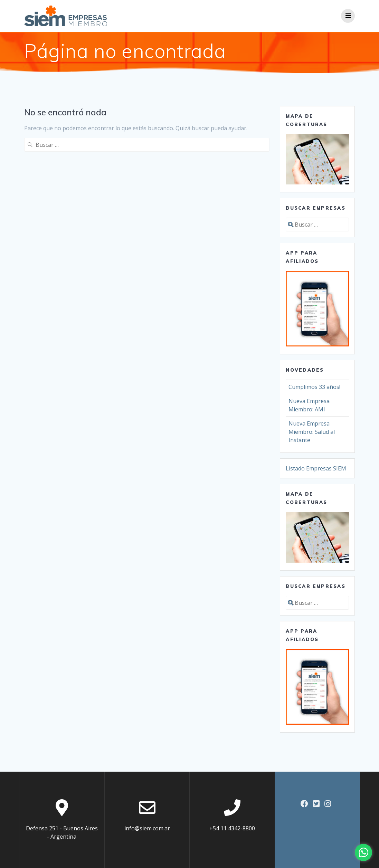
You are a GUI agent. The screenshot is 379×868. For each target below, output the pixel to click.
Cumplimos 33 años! (314, 387)
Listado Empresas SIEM (316, 468)
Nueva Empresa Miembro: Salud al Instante (312, 432)
